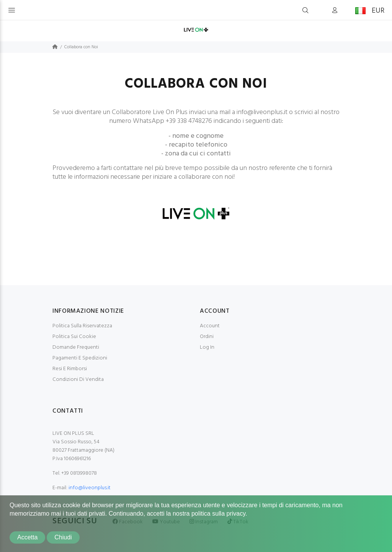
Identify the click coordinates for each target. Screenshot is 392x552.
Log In (207, 347)
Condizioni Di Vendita (78, 380)
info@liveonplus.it (90, 488)
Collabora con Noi (81, 47)
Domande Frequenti (76, 347)
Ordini (207, 337)
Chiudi (63, 537)
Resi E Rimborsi (70, 369)
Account (210, 326)
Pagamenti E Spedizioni (80, 358)
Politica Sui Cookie (74, 337)
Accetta (27, 537)
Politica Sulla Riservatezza (82, 326)
